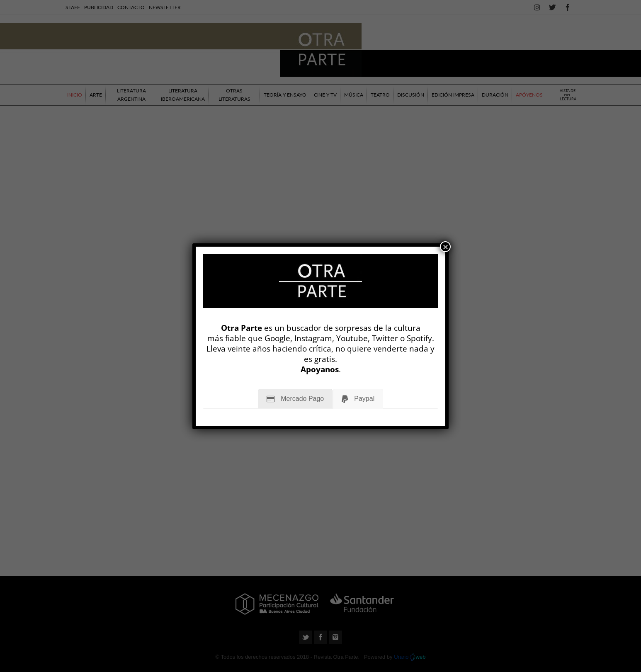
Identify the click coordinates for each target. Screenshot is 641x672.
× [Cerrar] (445, 247)
